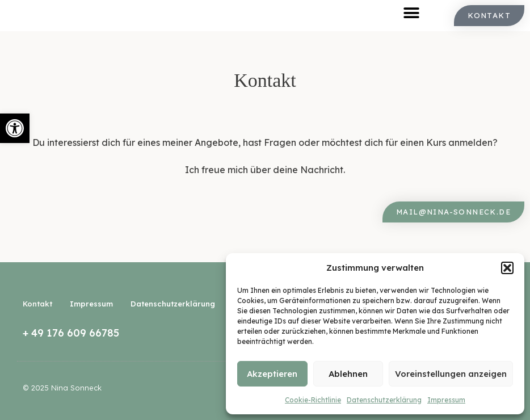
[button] (507, 268)
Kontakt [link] (37, 304)
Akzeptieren (272, 374)
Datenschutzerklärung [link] (384, 400)
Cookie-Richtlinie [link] (313, 400)
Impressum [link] (446, 400)
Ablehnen (348, 374)
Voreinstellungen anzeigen (451, 374)
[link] (15, 128)
